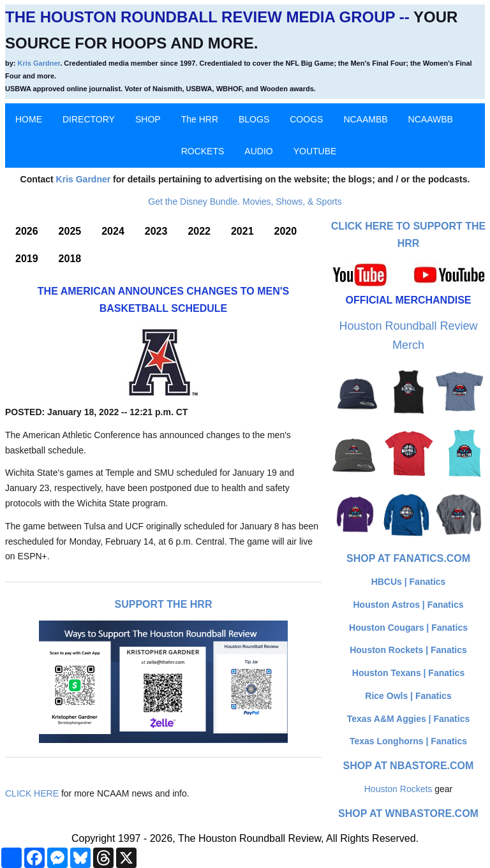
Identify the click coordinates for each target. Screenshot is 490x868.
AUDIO (258, 151)
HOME (29, 119)
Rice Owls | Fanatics (408, 696)
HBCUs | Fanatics (409, 582)
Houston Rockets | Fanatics (408, 650)
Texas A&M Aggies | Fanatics (408, 719)
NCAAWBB (431, 119)
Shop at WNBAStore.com (408, 813)
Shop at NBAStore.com (409, 766)
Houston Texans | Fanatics (408, 673)
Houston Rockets (398, 789)
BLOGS (254, 119)
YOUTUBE (315, 151)
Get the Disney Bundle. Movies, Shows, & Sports (245, 202)
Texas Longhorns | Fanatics (408, 741)
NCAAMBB (365, 119)
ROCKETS (203, 151)
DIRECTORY (89, 119)
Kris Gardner (39, 63)
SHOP (148, 119)
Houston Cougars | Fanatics (408, 628)
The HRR (200, 119)
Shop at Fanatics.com (408, 558)
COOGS (306, 119)
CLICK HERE (32, 793)
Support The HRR (164, 604)
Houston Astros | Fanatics (409, 605)
